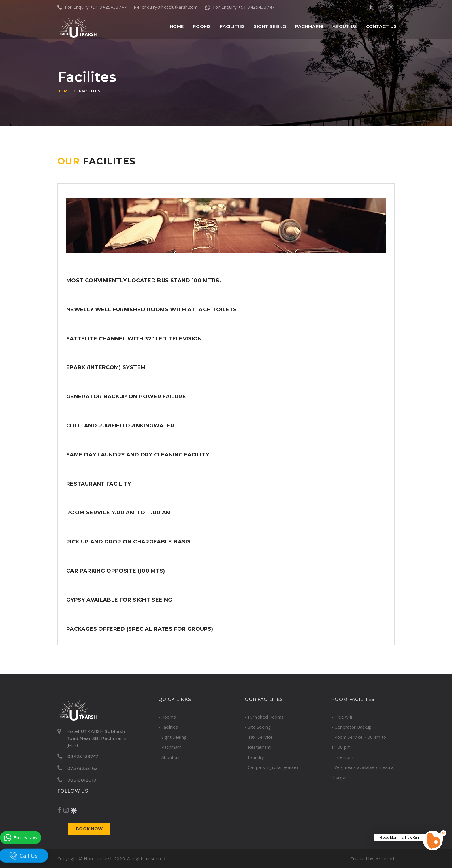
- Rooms (167, 717)
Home (177, 26)
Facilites (90, 91)
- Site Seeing (258, 727)
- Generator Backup (351, 727)
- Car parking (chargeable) (271, 767)
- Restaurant (258, 747)
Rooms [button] (202, 26)
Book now (89, 829)
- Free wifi (342, 717)
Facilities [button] (232, 26)
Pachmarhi (309, 26)
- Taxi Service (259, 737)
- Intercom (342, 757)
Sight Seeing (270, 26)
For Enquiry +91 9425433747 (92, 7)
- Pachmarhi (170, 747)
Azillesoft (385, 858)
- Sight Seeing (172, 737)
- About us (169, 757)
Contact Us (382, 26)
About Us (345, 26)
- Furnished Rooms (264, 717)
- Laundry (255, 757)
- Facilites (168, 727)
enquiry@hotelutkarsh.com (166, 7)
